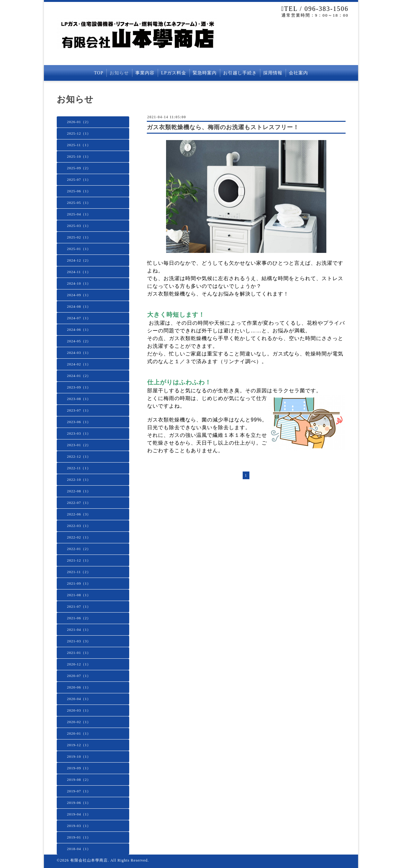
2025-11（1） (79, 145)
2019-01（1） (79, 837)
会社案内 (298, 73)
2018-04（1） (79, 849)
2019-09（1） (79, 768)
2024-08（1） (79, 306)
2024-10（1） (79, 283)
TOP (99, 73)
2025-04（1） (79, 214)
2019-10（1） (79, 756)
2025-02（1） (79, 237)
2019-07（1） (79, 791)
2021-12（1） (79, 560)
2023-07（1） (79, 410)
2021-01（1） (79, 653)
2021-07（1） (79, 606)
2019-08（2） (79, 780)
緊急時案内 (205, 73)
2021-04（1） (79, 630)
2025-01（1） (79, 249)
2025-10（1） (79, 156)
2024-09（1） (79, 295)
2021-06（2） (79, 618)
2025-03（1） (79, 226)
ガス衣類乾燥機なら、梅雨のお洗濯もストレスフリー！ (223, 127)
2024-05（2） (79, 341)
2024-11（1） (79, 272)
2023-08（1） (79, 399)
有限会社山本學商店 (89, 860)
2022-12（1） (79, 456)
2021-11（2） (79, 572)
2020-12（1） (79, 664)
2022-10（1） (79, 480)
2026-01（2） (79, 122)
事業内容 (145, 73)
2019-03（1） (79, 826)
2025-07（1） (79, 179)
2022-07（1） (79, 503)
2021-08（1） (79, 595)
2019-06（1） (79, 803)
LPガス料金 (173, 73)
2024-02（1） (79, 364)
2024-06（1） (79, 330)
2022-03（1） (79, 526)
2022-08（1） (79, 491)
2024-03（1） (79, 353)
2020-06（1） (79, 687)
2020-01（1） (79, 733)
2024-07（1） (79, 318)
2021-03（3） (79, 641)
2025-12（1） (79, 133)
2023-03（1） (79, 433)
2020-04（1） (79, 699)
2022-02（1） (79, 537)
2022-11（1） (79, 468)
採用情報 (273, 73)
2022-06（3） (79, 514)
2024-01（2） (79, 376)
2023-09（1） (79, 387)
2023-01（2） (79, 445)
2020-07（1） (79, 676)
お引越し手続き (240, 73)
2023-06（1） (79, 422)
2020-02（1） (79, 722)
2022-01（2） (79, 549)
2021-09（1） (79, 583)
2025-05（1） (79, 203)
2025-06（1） (79, 191)
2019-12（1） (79, 745)
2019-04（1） (79, 814)
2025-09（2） (79, 168)
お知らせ (119, 73)
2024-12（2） (79, 260)
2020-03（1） (79, 710)
